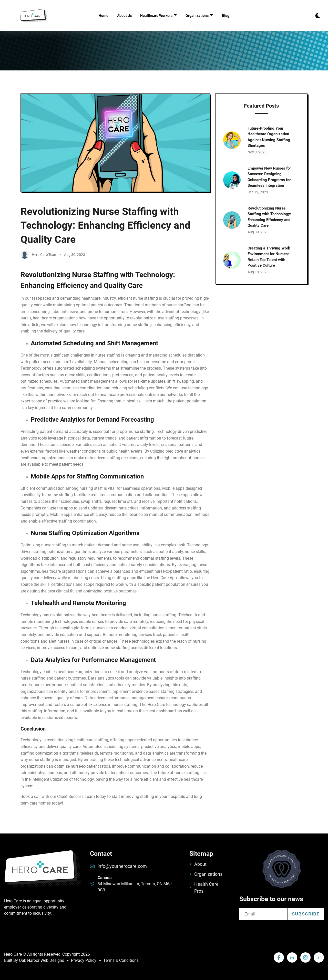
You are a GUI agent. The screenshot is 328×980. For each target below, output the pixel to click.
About (198, 864)
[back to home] (34, 16)
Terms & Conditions (121, 960)
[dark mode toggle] (318, 16)
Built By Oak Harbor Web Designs (34, 960)
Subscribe (306, 914)
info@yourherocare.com (122, 866)
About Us (124, 16)
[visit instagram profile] (305, 957)
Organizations (206, 874)
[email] (263, 914)
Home (104, 16)
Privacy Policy (84, 960)
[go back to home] (42, 874)
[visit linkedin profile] (279, 957)
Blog (226, 16)
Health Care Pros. (204, 888)
